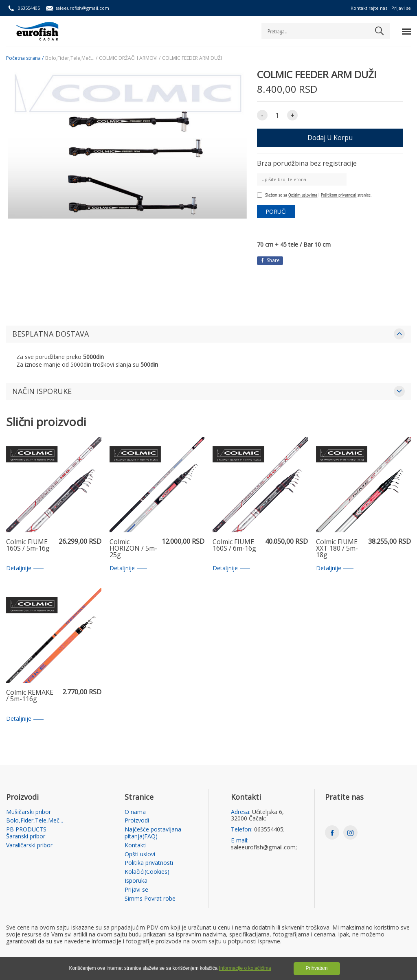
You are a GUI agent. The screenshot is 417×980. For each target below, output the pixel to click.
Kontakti (136, 845)
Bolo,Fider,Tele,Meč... (35, 821)
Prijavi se (401, 8)
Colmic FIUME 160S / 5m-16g (28, 546)
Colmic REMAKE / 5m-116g (30, 696)
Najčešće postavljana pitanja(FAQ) (153, 833)
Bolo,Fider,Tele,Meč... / (71, 58)
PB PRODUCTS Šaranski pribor (26, 833)
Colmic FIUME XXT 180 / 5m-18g (337, 549)
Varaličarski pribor (29, 845)
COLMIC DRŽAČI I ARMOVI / (130, 58)
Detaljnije (25, 568)
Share (270, 260)
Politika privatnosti (149, 863)
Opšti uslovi (140, 854)
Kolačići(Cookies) (147, 872)
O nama (135, 812)
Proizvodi (137, 821)
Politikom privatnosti (339, 195)
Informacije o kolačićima (245, 968)
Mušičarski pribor (29, 812)
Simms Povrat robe (150, 899)
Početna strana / (25, 58)
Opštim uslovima (303, 195)
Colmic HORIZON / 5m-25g (133, 549)
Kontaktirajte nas (369, 8)
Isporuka (136, 881)
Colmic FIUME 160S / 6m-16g (234, 546)
